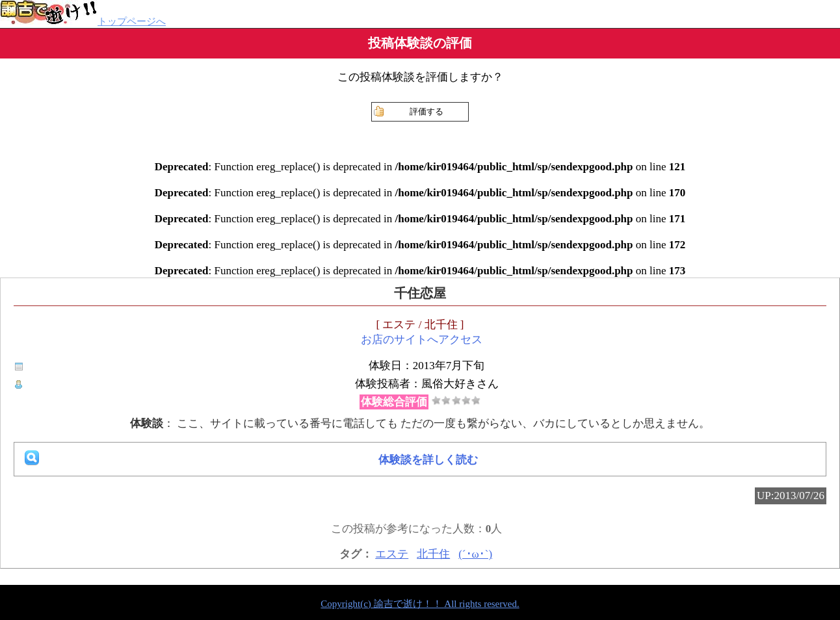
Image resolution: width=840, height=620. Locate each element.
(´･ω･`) (475, 554)
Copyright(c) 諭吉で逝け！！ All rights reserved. (420, 604)
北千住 (433, 554)
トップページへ (83, 21)
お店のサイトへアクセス (422, 340)
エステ (392, 554)
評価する (427, 111)
